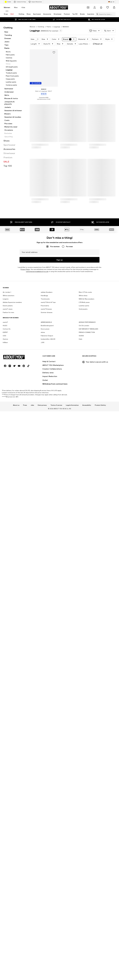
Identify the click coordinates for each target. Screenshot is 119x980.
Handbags (44, 803)
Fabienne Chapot (47, 843)
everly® (5, 830)
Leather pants (84, 813)
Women (7, 7)
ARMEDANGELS (46, 830)
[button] (95, 31)
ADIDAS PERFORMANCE (87, 830)
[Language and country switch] (111, 2)
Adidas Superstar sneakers (12, 810)
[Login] (95, 7)
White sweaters (9, 803)
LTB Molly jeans (84, 810)
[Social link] (5, 945)
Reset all (97, 44)
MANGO (66, 27)
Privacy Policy (25, 705)
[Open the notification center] (101, 7)
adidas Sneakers (47, 800)
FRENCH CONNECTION (87, 840)
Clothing (41, 27)
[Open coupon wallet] (88, 7)
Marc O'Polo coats (85, 800)
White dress (83, 803)
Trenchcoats (45, 806)
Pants (49, 27)
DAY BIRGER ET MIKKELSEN (88, 836)
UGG (4, 843)
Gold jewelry (83, 816)
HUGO (5, 833)
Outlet (8, 2)
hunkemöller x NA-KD (48, 847)
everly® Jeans (8, 816)
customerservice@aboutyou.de (37, 707)
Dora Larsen (45, 836)
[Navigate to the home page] (59, 7)
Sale (35, 39)
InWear (5, 850)
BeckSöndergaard (47, 833)
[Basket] (114, 7)
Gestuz (5, 847)
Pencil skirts (45, 813)
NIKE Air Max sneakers (87, 806)
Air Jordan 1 (7, 800)
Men (16, 7)
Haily (81, 847)
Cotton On (7, 836)
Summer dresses (47, 820)
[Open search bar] (94, 14)
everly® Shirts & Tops (48, 810)
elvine (43, 840)
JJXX (43, 850)
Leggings (57, 27)
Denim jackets (8, 813)
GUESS (81, 843)
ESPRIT (5, 840)
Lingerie (6, 806)
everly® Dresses (46, 816)
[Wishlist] (108, 7)
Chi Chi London (84, 833)
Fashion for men (8, 820)
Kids (23, 7)
